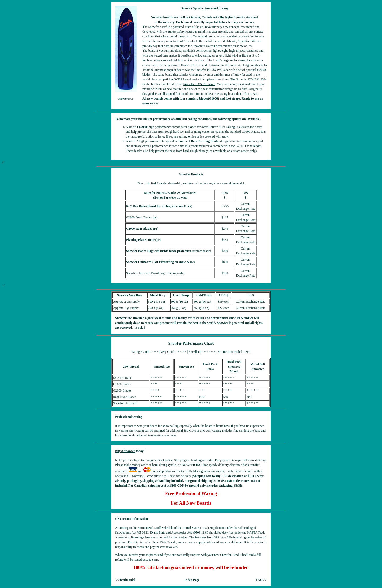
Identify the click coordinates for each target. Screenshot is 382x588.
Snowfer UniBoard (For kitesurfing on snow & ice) (160, 262)
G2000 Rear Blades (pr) (142, 229)
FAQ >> (261, 580)
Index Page (192, 580)
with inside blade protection (172, 251)
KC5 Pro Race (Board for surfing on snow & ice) (159, 206)
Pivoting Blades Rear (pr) (143, 240)
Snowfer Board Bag (139, 251)
